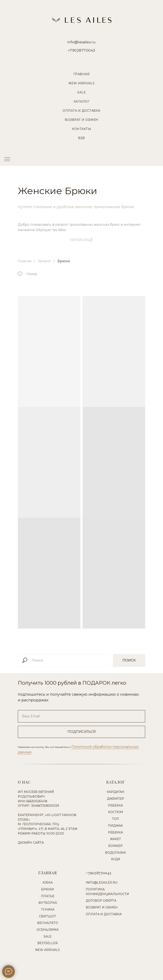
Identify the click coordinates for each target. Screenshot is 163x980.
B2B (81, 138)
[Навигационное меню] (7, 159)
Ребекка (115, 805)
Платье (48, 896)
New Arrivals (81, 83)
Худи (116, 859)
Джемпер (116, 799)
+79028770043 (82, 50)
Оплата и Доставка (81, 111)
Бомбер (115, 846)
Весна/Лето (48, 923)
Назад (32, 274)
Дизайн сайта (31, 843)
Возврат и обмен (102, 907)
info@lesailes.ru (82, 42)
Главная (82, 74)
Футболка (48, 903)
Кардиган (116, 792)
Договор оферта (101, 901)
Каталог (82, 102)
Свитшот (48, 916)
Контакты (81, 129)
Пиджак (115, 826)
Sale (81, 92)
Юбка (48, 883)
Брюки (64, 261)
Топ (116, 819)
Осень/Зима (48, 930)
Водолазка (115, 853)
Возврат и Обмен (81, 120)
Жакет (115, 839)
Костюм (116, 812)
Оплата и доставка (104, 914)
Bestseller (48, 943)
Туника (48, 909)
